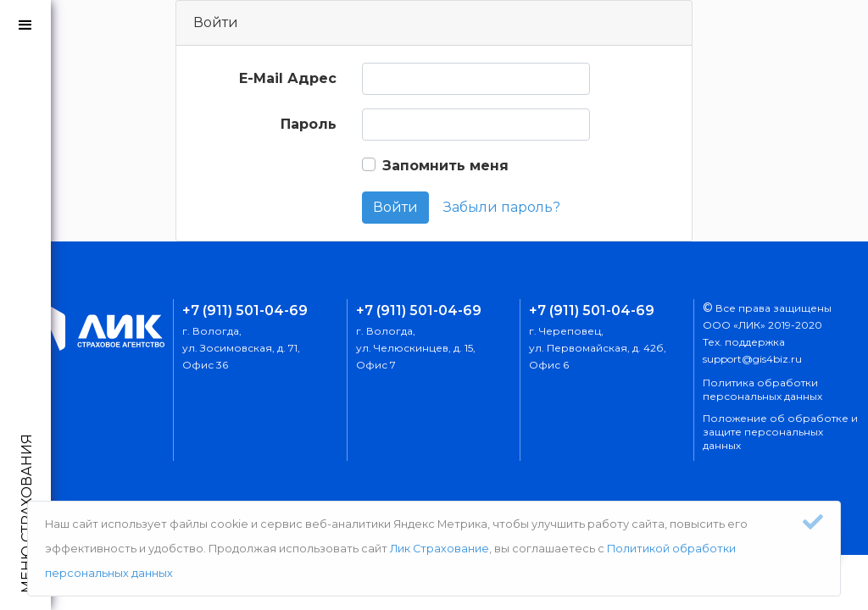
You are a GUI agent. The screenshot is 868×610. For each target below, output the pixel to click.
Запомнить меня (445, 166)
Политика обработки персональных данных (762, 389)
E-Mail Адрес (288, 78)
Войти (395, 207)
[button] (25, 25)
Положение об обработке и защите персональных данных (780, 432)
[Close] (813, 522)
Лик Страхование (440, 549)
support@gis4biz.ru (752, 359)
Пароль (309, 124)
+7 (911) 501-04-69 (245, 311)
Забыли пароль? (502, 207)
